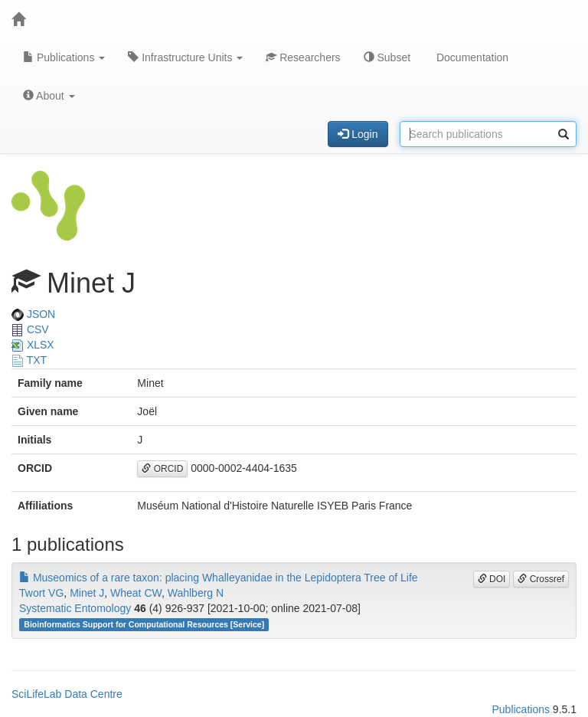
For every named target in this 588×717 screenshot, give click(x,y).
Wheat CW (136, 593)
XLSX (33, 345)
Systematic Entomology (75, 608)
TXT (29, 360)
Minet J (87, 593)
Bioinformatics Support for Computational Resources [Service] (144, 624)
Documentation (471, 57)
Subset (387, 57)
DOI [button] (492, 579)
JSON (33, 314)
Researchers (303, 57)
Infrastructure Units (185, 57)
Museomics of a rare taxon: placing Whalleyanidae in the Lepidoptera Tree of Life (219, 578)
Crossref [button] (541, 579)
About (49, 96)
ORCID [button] (162, 469)
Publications (64, 57)
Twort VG (41, 593)
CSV (30, 329)
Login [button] (358, 134)
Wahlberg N (196, 593)
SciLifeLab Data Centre (67, 694)
